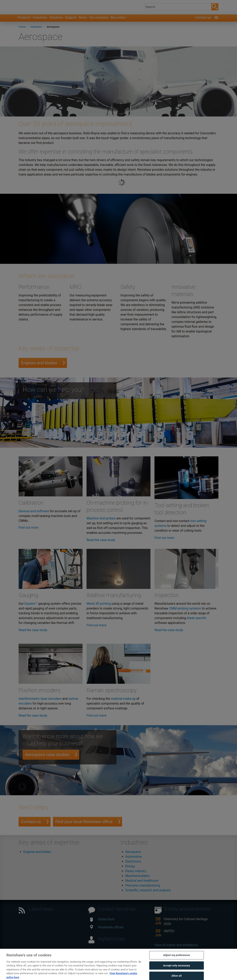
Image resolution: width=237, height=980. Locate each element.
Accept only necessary (176, 974)
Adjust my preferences (176, 963)
